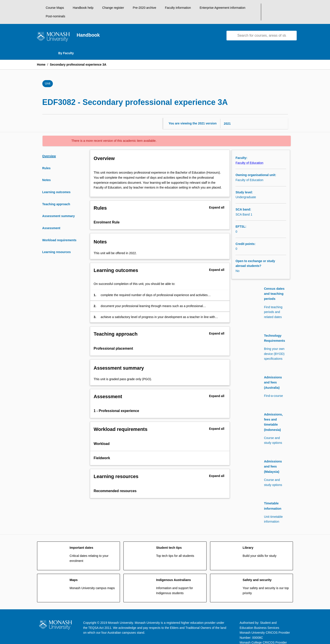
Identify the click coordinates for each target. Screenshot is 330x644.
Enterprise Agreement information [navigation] (222, 8)
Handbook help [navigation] (83, 8)
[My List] (291, 8)
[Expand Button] (223, 214)
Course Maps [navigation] (55, 8)
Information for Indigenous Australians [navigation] (249, 627)
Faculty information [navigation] (178, 8)
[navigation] (53, 29)
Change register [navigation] (113, 8)
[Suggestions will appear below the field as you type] (262, 27)
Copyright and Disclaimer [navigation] (125, 627)
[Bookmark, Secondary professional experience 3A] (284, 75)
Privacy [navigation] (183, 627)
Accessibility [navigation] (63, 627)
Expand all (217, 199)
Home (41, 56)
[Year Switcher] (268, 115)
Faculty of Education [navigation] (249, 154)
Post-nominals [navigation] (264, 8)
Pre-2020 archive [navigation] (145, 8)
